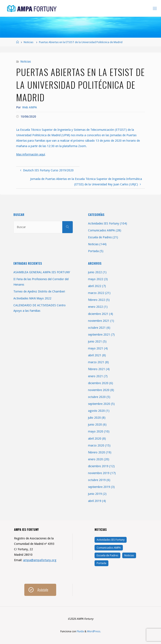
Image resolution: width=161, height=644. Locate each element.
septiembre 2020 (99, 404)
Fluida (80, 631)
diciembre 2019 (98, 466)
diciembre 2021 (98, 314)
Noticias (29, 42)
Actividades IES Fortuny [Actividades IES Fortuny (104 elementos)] (111, 540)
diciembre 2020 (98, 383)
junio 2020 (95, 425)
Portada (93, 251)
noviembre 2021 (99, 321)
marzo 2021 (96, 362)
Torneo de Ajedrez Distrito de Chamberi (39, 291)
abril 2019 (95, 501)
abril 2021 (95, 355)
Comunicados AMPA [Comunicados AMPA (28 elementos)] (109, 548)
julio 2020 (94, 418)
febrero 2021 (97, 369)
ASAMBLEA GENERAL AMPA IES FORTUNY (42, 272)
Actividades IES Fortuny (104, 223)
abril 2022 (95, 286)
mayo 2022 (96, 279)
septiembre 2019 (99, 487)
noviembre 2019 (99, 473)
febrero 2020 (97, 452)
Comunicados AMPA (101, 230)
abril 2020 (95, 439)
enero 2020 (95, 459)
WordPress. (94, 631)
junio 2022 (95, 272)
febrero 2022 (97, 300)
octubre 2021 (97, 328)
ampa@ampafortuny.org (40, 560)
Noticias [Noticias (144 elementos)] (129, 555)
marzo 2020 (96, 445)
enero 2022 (95, 307)
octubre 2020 (97, 397)
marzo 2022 (96, 293)
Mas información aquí (31, 154)
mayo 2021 (96, 348)
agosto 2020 (96, 411)
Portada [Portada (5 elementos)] (101, 563)
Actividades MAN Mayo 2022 (32, 298)
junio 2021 (95, 341)
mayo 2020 (96, 431)
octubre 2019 (97, 480)
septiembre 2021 (99, 335)
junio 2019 (95, 494)
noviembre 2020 (99, 390)
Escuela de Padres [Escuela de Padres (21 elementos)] (107, 555)
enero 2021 (95, 376)
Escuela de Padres (100, 237)
